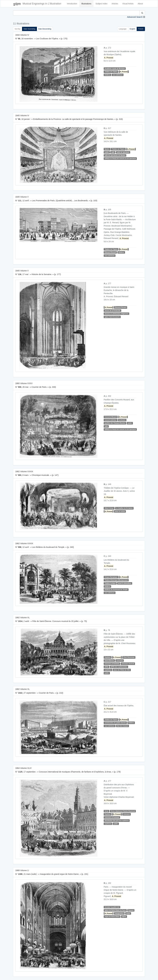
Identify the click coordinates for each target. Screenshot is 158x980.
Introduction (72, 4)
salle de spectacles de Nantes (115, 155)
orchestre (122, 420)
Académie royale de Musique (115, 68)
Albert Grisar (109, 508)
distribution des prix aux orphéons (117, 820)
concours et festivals (112, 664)
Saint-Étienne (109, 660)
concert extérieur (111, 420)
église (124, 916)
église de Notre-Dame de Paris (115, 910)
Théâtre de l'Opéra (111, 72)
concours (120, 660)
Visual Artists (128, 4)
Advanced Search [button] (135, 17)
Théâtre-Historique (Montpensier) (116, 580)
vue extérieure (118, 75)
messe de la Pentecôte (112, 311)
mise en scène (120, 511)
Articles (115, 4)
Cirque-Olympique (111, 577)
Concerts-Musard (111, 417)
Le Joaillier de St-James (124, 508)
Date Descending (45, 29)
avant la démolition (125, 583)
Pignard (131, 910)
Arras (106, 811)
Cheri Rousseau (129, 657)
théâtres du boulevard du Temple (116, 589)
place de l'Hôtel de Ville (122, 670)
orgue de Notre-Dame (112, 916)
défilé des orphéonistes (119, 667)
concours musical (128, 664)
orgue (128, 913)
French (141, 29)
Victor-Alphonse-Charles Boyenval (123, 811)
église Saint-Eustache (112, 317)
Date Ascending (29, 29)
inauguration (119, 913)
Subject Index (102, 4)
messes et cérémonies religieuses (116, 314)
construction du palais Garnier (115, 723)
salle (113, 152)
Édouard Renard (110, 252)
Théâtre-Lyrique (110, 583)
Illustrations (86, 4)
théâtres (107, 75)
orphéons (108, 670)
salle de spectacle (123, 152)
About (140, 4)
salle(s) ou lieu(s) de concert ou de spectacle (120, 159)
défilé (106, 667)
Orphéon (108, 657)
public (107, 152)
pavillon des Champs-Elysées (115, 423)
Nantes (107, 149)
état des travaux (122, 726)
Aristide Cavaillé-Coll (112, 907)
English (132, 29)
